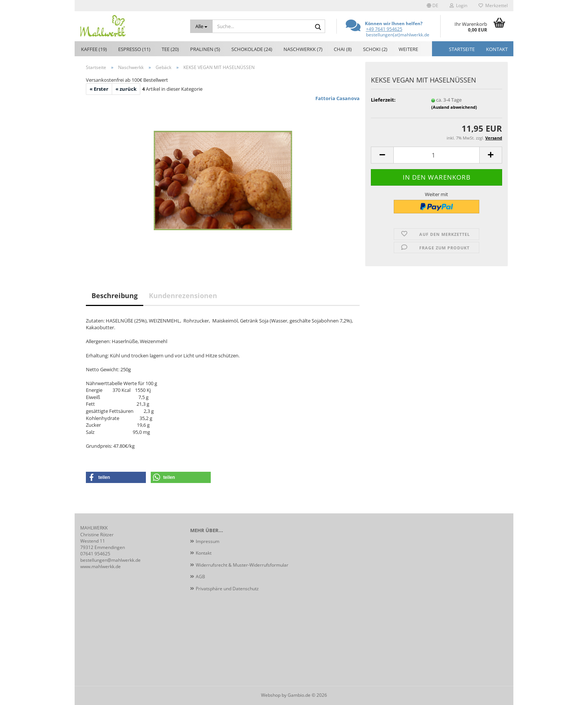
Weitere (408, 49)
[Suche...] (201, 26)
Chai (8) (343, 49)
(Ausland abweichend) (454, 107)
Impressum (208, 541)
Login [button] (458, 5)
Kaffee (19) (94, 49)
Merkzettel (493, 5)
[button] (433, 6)
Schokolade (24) (252, 49)
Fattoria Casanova (337, 98)
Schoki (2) (375, 49)
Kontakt (497, 49)
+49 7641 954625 (384, 29)
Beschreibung (115, 295)
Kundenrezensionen (183, 295)
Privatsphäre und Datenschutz (227, 589)
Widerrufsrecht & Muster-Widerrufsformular (242, 565)
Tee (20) (170, 49)
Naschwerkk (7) (303, 49)
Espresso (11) (134, 49)
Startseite (462, 49)
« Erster (99, 89)
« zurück (126, 89)
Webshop (271, 695)
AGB (200, 577)
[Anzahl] (436, 155)
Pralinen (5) (205, 49)
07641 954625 (95, 554)
